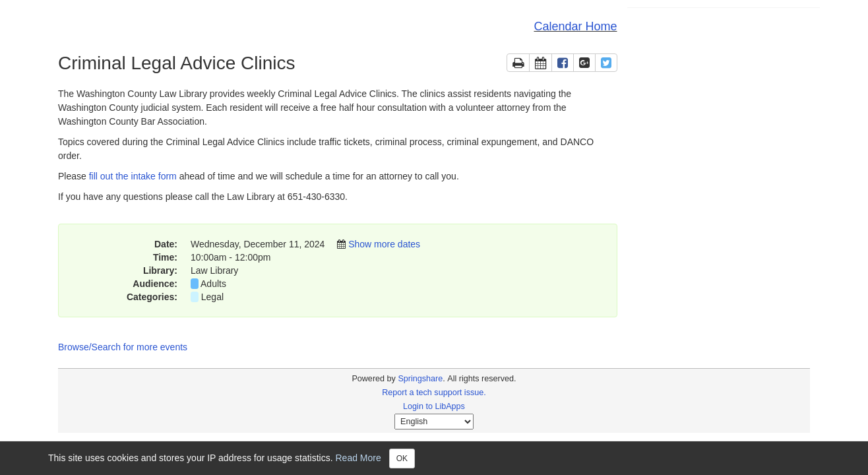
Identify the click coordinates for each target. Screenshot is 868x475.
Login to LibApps (434, 406)
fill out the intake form (133, 176)
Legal (212, 297)
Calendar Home (575, 26)
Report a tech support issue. (434, 393)
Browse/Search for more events (123, 347)
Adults (213, 284)
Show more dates (384, 244)
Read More (358, 457)
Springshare (420, 379)
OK (402, 459)
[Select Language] (434, 422)
